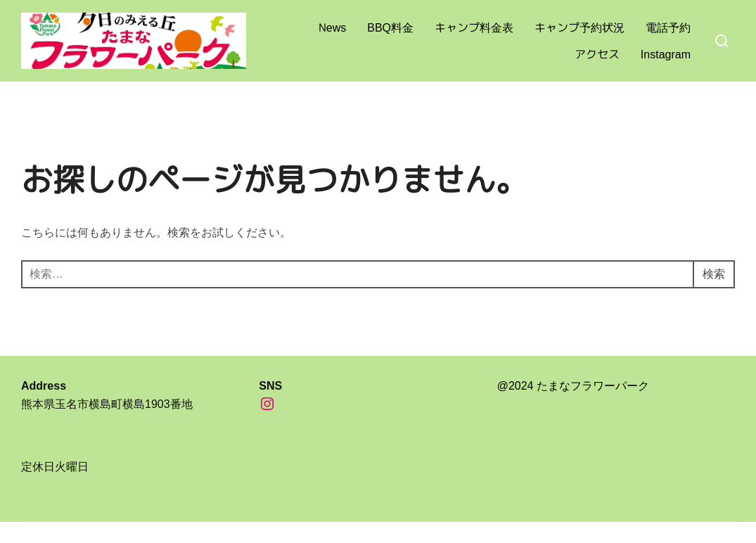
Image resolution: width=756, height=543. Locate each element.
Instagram (666, 54)
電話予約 (668, 27)
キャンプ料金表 (474, 27)
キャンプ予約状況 (579, 27)
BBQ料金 (390, 27)
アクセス (597, 54)
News (332, 27)
